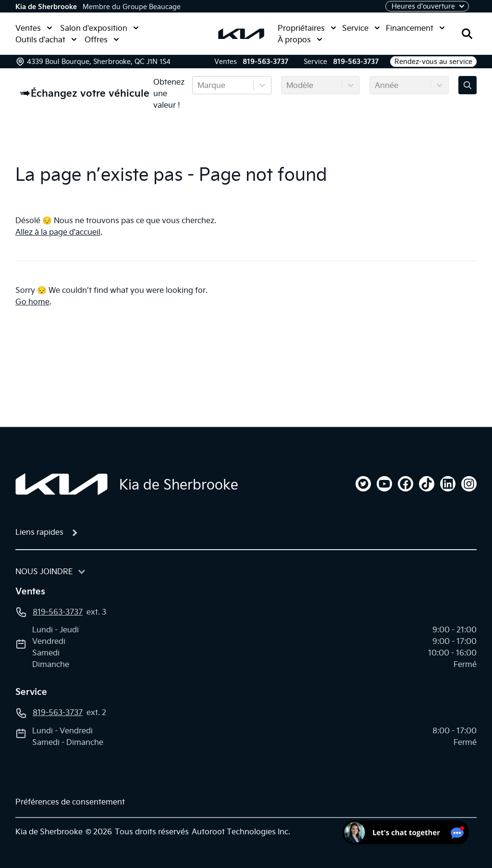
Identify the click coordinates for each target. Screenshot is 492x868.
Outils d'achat (46, 39)
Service (361, 28)
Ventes (34, 28)
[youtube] (384, 484)
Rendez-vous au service (433, 62)
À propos (300, 39)
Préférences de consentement (70, 802)
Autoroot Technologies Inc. (241, 831)
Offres (102, 39)
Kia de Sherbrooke (46, 7)
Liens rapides (39, 532)
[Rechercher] (467, 34)
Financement (415, 28)
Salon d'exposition (99, 28)
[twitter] (363, 484)
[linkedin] (448, 484)
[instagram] (469, 484)
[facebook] (406, 484)
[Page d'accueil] (61, 484)
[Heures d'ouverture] (427, 6)
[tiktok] (427, 484)
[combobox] (198, 85)
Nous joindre (44, 571)
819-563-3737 (265, 62)
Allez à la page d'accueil (58, 232)
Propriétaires (307, 28)
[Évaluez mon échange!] (467, 85)
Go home (32, 302)
